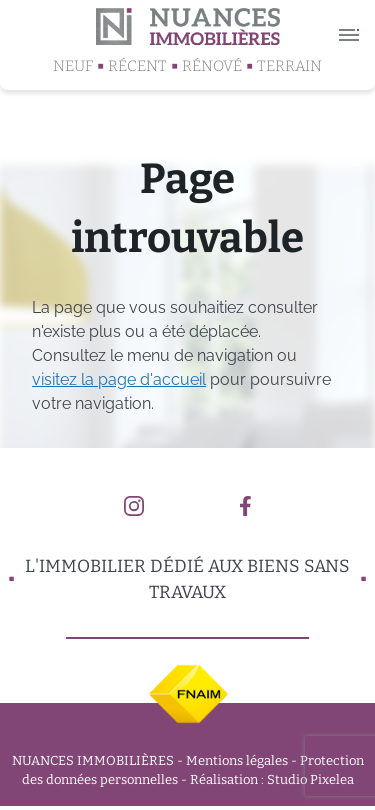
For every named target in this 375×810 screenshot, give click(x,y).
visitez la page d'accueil (119, 379)
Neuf (73, 66)
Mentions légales (237, 760)
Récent (137, 66)
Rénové (212, 66)
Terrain (289, 66)
